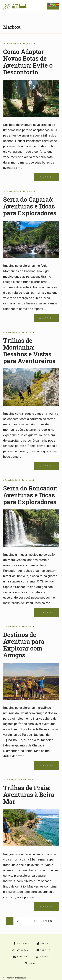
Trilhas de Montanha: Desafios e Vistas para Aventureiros (30, 350)
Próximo (48, 920)
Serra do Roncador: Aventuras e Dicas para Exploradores (31, 495)
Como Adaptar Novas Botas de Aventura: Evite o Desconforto (28, 62)
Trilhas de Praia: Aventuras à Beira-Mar (30, 794)
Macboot (31, 43)
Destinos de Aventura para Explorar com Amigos (24, 644)
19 (35, 920)
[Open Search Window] (31, 963)
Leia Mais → (46, 177)
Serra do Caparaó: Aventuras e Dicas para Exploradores (30, 206)
